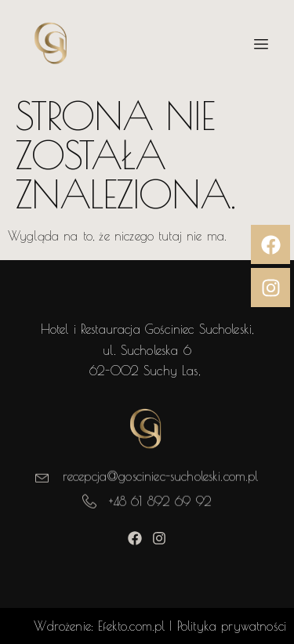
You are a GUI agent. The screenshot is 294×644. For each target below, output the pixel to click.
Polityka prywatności (232, 626)
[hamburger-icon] (261, 45)
